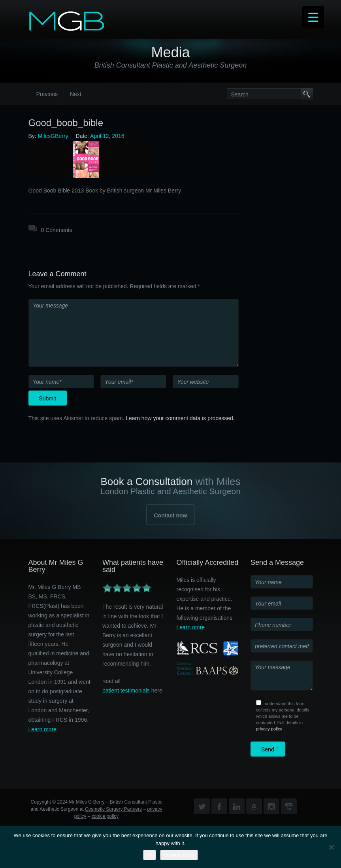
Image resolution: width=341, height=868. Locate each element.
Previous (47, 94)
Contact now (171, 515)
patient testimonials (126, 691)
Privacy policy (179, 855)
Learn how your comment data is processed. (180, 418)
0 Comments (57, 230)
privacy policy (269, 729)
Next (76, 94)
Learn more (43, 729)
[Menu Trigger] (313, 17)
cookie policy (105, 816)
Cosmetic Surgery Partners (113, 809)
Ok (150, 855)
